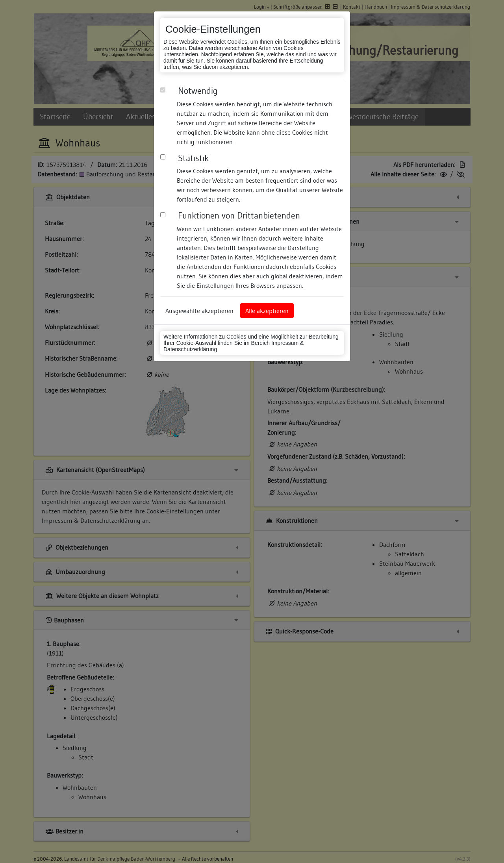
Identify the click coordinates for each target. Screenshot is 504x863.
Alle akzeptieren (267, 311)
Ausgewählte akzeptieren (199, 311)
